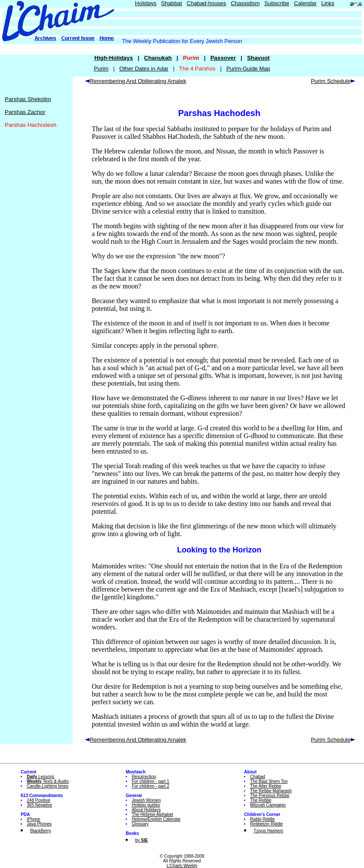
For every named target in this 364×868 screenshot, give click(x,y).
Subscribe (277, 3)
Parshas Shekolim (28, 99)
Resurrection (144, 777)
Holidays (146, 3)
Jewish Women (146, 800)
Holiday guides (146, 805)
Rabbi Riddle (262, 819)
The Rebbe (261, 800)
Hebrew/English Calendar (156, 819)
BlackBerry (40, 831)
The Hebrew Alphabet (152, 814)
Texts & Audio (48, 781)
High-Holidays (114, 58)
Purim (101, 69)
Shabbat (172, 3)
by (141, 840)
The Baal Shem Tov (269, 781)
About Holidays (146, 810)
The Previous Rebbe (270, 796)
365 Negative (39, 805)
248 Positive (38, 800)
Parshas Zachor (25, 112)
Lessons (40, 777)
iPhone (33, 819)
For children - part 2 (150, 786)
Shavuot (258, 58)
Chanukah (158, 58)
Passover (223, 58)
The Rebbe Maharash (271, 791)
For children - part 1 (150, 781)
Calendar (305, 3)
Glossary (140, 824)
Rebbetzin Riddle (266, 824)
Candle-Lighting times (48, 786)
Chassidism (245, 3)
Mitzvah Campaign (268, 805)
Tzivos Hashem (268, 831)
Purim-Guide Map (248, 69)
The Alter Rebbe (265, 786)
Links (328, 3)
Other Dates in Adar (144, 69)
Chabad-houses (207, 3)
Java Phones (39, 824)
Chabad (258, 777)
